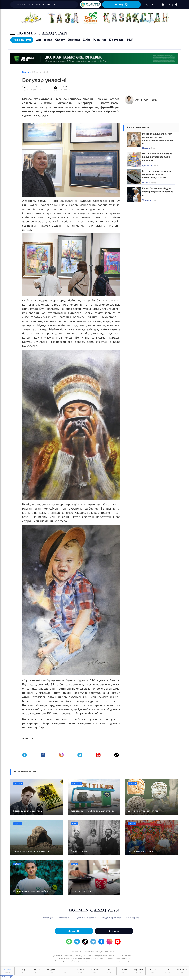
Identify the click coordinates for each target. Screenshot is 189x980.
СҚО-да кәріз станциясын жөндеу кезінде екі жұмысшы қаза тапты (157, 174)
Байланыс (114, 931)
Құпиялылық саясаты (86, 918)
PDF (130, 40)
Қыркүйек (138, 971)
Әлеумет (74, 40)
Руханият (100, 40)
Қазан (153, 971)
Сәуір (65, 971)
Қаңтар (22, 971)
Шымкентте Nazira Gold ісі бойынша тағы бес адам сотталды (157, 157)
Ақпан (36, 971)
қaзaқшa (152, 5)
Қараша (167, 971)
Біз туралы (117, 40)
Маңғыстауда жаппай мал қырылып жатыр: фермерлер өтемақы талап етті (158, 139)
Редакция (48, 918)
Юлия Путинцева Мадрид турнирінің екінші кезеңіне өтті (158, 192)
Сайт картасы (133, 918)
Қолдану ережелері (112, 918)
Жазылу (121, 4)
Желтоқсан (182, 971)
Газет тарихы (64, 918)
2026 (7, 971)
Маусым (95, 971)
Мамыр (80, 971)
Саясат (60, 40)
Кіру (173, 5)
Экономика (44, 40)
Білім (86, 40)
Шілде (109, 971)
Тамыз (124, 971)
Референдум (22, 40)
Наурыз (51, 971)
